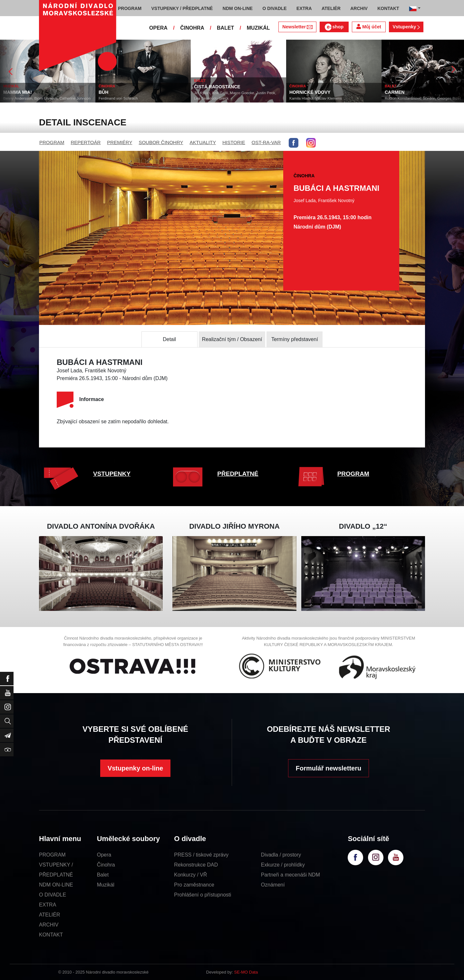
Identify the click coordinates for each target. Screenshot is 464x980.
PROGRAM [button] (130, 8)
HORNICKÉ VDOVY (310, 92)
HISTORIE (234, 142)
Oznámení (273, 885)
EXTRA (48, 905)
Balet (103, 875)
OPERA (158, 28)
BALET (225, 28)
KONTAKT (51, 935)
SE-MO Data (246, 972)
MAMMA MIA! (18, 92)
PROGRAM (52, 142)
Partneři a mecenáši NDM (290, 875)
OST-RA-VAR (266, 142)
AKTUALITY (203, 142)
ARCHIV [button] (359, 8)
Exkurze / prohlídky (283, 865)
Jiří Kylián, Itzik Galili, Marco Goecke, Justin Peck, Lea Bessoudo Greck (235, 96)
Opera (104, 855)
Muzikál (106, 885)
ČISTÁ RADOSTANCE (217, 87)
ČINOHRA (192, 28)
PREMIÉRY (120, 142)
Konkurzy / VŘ (190, 875)
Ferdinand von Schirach (118, 98)
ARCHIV (49, 925)
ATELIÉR (50, 915)
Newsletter (297, 27)
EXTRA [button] (304, 8)
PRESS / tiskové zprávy (201, 855)
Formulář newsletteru (329, 768)
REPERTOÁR (86, 142)
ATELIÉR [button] (331, 8)
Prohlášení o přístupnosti (203, 895)
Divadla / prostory (281, 855)
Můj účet (369, 27)
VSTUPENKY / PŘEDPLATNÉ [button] (182, 8)
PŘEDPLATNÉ (238, 474)
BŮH (103, 92)
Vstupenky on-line (135, 768)
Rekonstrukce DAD (196, 865)
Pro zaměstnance (194, 885)
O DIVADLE (53, 895)
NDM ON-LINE (56, 885)
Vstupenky (406, 27)
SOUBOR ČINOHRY (161, 142)
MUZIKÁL (258, 28)
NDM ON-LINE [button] (238, 8)
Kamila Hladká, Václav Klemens (316, 98)
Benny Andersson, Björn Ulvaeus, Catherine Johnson (47, 98)
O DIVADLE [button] (275, 8)
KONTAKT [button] (388, 8)
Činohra (106, 865)
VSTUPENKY (112, 474)
